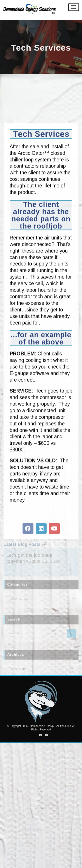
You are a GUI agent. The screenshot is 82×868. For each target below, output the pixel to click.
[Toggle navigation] (74, 7)
